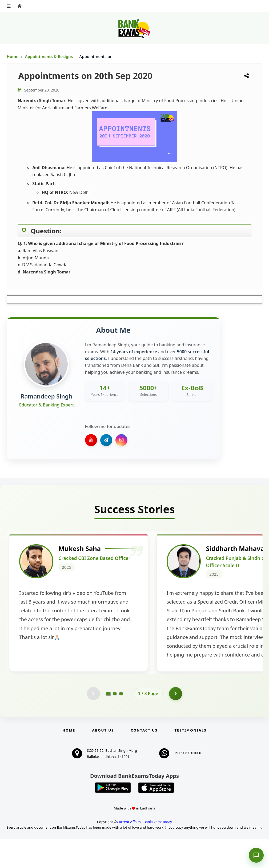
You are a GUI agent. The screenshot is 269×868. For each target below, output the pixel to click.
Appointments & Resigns (49, 56)
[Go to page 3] (121, 722)
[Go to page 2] (115, 722)
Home (13, 56)
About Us (103, 759)
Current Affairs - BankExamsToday (144, 850)
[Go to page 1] (108, 722)
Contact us (144, 759)
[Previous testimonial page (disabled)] (93, 722)
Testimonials (190, 759)
